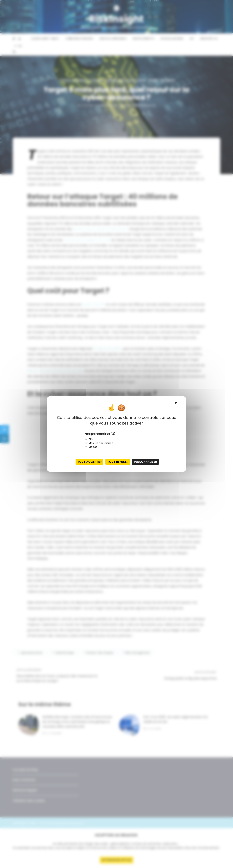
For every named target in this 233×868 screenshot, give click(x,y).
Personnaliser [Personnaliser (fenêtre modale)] (145, 462)
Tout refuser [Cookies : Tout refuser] (118, 462)
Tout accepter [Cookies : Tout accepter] (89, 462)
